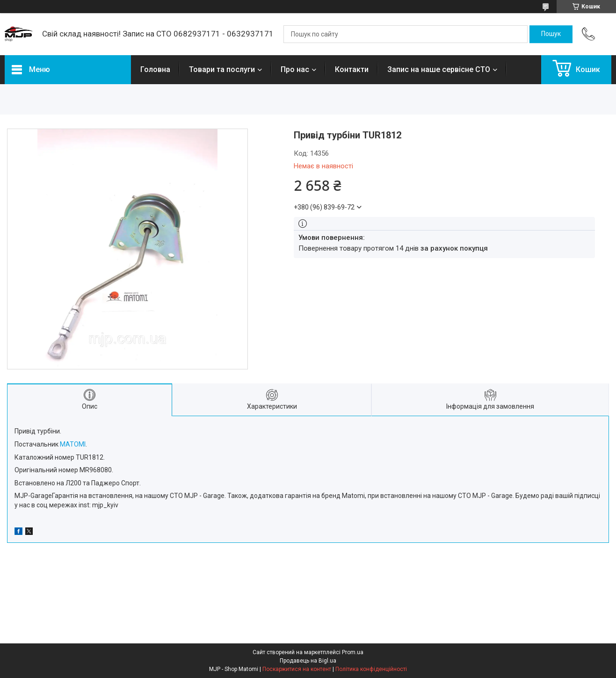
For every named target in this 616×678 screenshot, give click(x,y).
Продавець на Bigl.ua (308, 661)
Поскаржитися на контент (297, 669)
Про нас (295, 69)
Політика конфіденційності (371, 669)
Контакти (352, 69)
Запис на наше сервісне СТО (439, 69)
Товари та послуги (222, 69)
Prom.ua (353, 652)
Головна (155, 69)
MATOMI (73, 444)
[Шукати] (551, 34)
